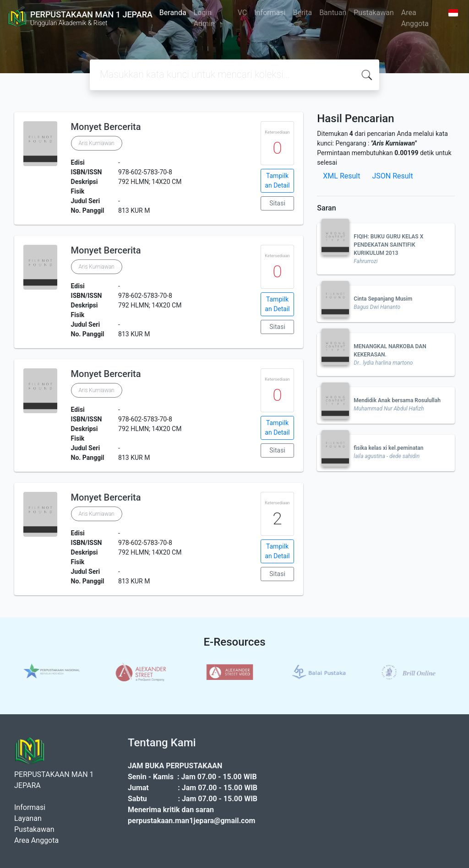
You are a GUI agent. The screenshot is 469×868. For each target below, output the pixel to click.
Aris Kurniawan (97, 143)
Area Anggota (415, 18)
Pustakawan (374, 13)
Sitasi (277, 203)
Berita (302, 13)
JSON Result (392, 176)
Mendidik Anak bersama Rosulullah (397, 400)
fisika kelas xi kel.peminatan (388, 448)
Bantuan (333, 13)
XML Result (341, 176)
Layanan (28, 818)
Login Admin (204, 18)
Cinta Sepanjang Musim (383, 299)
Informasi (270, 13)
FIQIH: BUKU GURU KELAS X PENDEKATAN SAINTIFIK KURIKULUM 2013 (388, 245)
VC (243, 13)
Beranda (173, 13)
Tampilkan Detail (277, 181)
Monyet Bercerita (106, 127)
